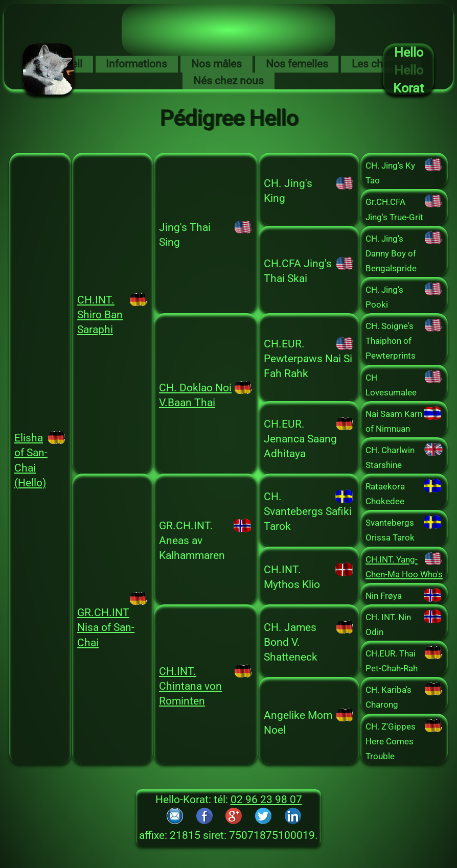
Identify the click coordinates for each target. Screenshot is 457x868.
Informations (136, 64)
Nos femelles (297, 64)
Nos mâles (216, 64)
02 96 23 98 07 (266, 800)
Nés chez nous (228, 81)
